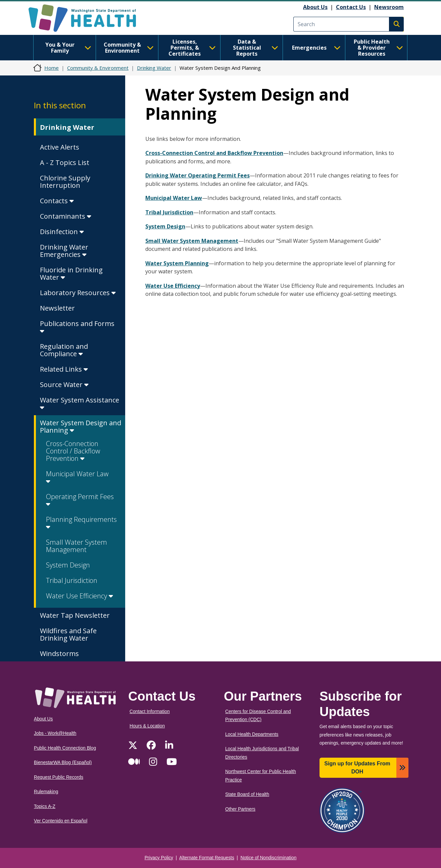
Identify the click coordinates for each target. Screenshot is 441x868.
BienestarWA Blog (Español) (63, 763)
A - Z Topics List (65, 162)
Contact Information (150, 712)
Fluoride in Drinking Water (71, 274)
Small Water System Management (77, 546)
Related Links (64, 369)
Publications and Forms (77, 327)
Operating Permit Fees (80, 500)
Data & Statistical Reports (256, 48)
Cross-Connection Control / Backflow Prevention (73, 451)
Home (52, 68)
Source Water (64, 385)
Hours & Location (147, 726)
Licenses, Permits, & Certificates (192, 48)
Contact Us (351, 7)
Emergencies (316, 48)
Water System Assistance (80, 403)
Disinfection (62, 232)
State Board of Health (247, 794)
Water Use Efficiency (80, 596)
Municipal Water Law (77, 477)
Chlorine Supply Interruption (65, 182)
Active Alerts (60, 147)
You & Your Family (68, 48)
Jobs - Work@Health (55, 733)
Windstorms (59, 654)
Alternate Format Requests (207, 858)
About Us (315, 7)
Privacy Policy (159, 858)
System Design (68, 565)
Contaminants (66, 216)
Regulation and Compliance (64, 350)
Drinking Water (154, 68)
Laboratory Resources (78, 293)
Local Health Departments (252, 734)
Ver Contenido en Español (61, 821)
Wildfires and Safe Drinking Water (68, 634)
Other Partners (240, 809)
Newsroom (389, 7)
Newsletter (57, 308)
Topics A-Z (45, 806)
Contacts (57, 201)
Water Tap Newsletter (75, 615)
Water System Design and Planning (81, 426)
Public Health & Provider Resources (378, 48)
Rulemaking (46, 792)
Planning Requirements (81, 523)
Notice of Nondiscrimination (269, 858)
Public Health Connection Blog (65, 748)
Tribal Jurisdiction (72, 580)
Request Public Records (59, 777)
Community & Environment (129, 48)
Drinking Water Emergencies (64, 251)
